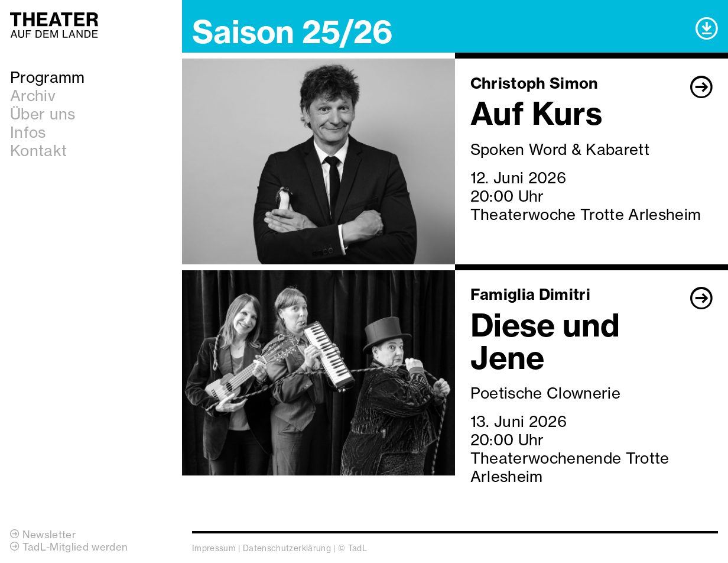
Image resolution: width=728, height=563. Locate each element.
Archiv (33, 96)
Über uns (43, 114)
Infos (28, 132)
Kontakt (38, 151)
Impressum (214, 548)
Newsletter (43, 534)
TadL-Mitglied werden (69, 547)
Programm (48, 77)
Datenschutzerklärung (287, 548)
